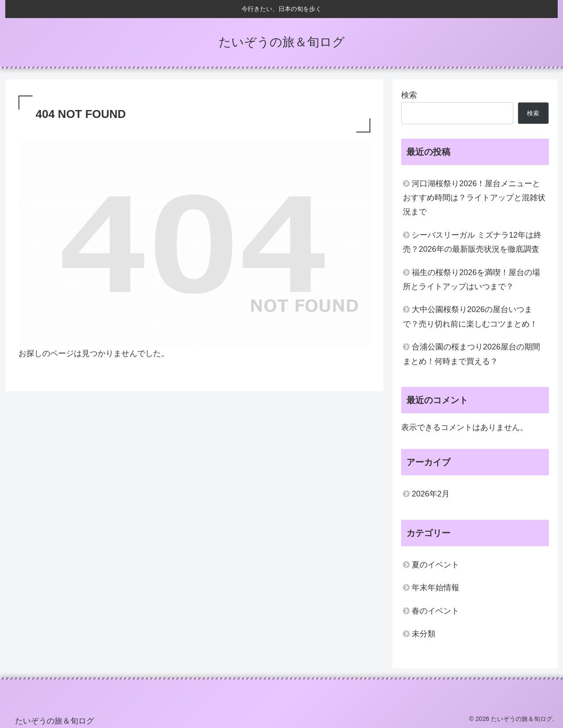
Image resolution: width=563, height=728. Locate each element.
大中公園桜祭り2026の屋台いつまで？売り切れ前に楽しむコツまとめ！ (470, 316)
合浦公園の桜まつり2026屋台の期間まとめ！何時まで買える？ (472, 354)
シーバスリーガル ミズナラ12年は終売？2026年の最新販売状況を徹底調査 (472, 242)
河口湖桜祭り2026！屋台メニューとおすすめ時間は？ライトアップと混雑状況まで (474, 198)
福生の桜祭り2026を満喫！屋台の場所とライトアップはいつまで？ (472, 279)
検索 (409, 95)
